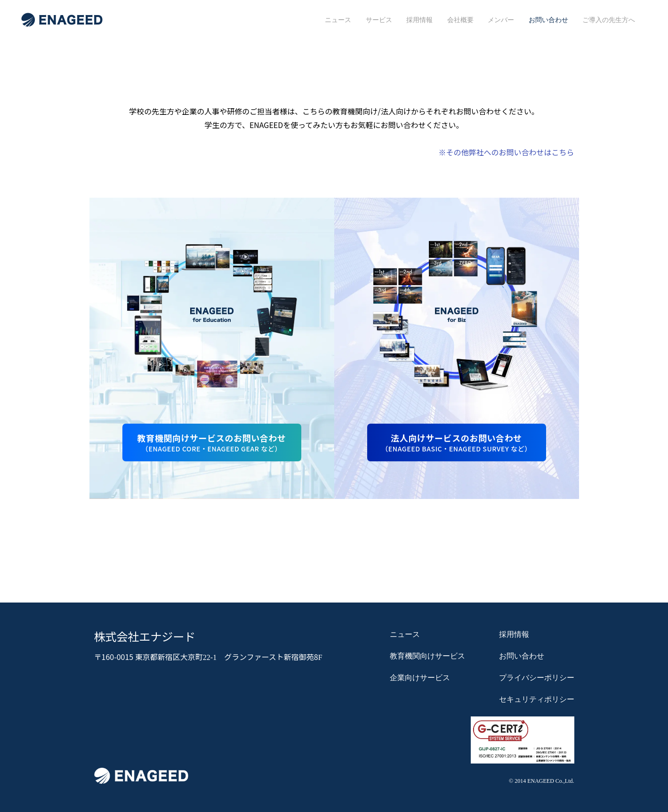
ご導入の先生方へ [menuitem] (609, 20)
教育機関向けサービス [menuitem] (427, 656)
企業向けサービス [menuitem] (420, 678)
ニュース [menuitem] (338, 20)
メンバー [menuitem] (501, 20)
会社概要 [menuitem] (460, 20)
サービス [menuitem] (379, 20)
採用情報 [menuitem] (419, 20)
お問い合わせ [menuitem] (548, 20)
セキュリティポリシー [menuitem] (537, 699)
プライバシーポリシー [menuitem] (537, 678)
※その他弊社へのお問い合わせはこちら (506, 152)
